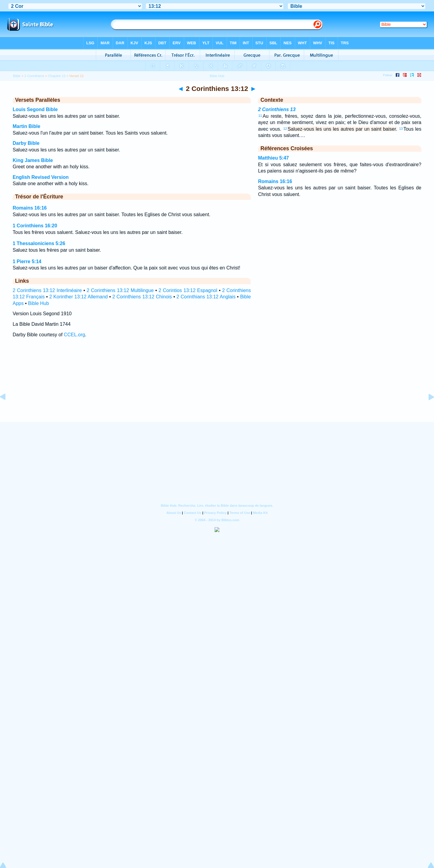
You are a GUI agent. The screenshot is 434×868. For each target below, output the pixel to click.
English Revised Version (41, 177)
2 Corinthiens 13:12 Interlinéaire (47, 290)
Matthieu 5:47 (273, 158)
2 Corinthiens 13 (277, 109)
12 (285, 129)
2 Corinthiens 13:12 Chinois (142, 297)
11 (260, 116)
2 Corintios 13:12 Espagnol (188, 290)
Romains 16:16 (30, 208)
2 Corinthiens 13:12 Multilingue (120, 290)
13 (401, 129)
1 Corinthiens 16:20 (35, 226)
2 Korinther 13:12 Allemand (78, 297)
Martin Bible (27, 126)
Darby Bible (26, 143)
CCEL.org (74, 335)
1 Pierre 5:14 (27, 261)
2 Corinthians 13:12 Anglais (206, 297)
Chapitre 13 (57, 76)
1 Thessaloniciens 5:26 (39, 243)
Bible (17, 76)
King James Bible (33, 160)
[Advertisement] (217, 385)
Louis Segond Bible (35, 109)
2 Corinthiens (34, 76)
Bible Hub (38, 303)
